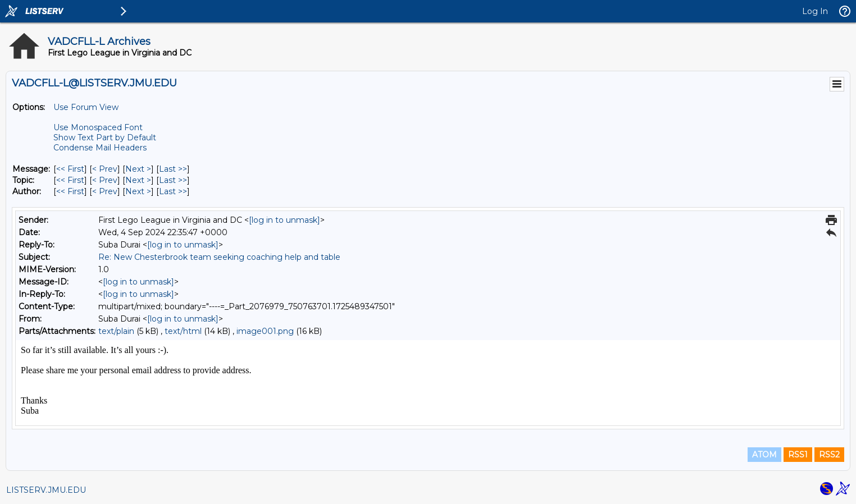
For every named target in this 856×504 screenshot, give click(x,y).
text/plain (116, 331)
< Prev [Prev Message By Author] (105, 191)
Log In (815, 11)
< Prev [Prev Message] (105, 169)
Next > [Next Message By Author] (138, 191)
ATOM (764, 455)
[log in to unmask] (284, 220)
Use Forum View (86, 107)
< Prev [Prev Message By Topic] (105, 180)
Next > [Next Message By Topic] (138, 180)
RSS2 (829, 455)
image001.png (265, 331)
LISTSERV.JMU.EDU (46, 490)
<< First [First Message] (70, 169)
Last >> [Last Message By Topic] (173, 180)
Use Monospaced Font (98, 127)
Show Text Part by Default (105, 138)
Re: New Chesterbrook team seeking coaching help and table (219, 257)
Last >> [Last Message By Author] (173, 191)
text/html (183, 331)
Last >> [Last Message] (173, 169)
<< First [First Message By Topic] (70, 180)
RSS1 (798, 455)
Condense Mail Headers (100, 148)
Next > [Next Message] (138, 169)
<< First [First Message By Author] (70, 191)
